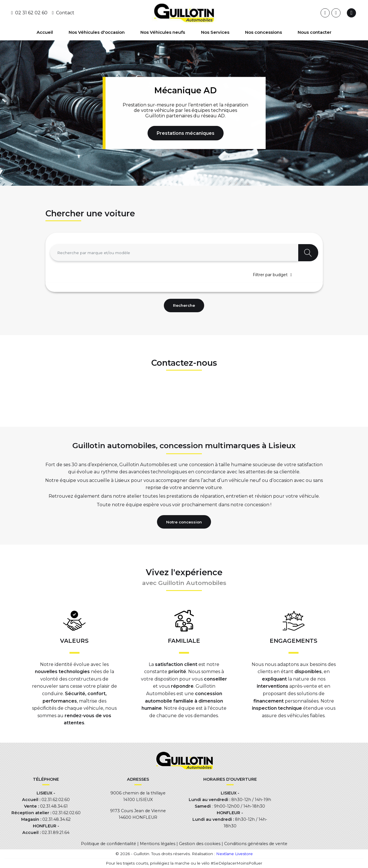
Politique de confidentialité (109, 844)
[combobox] (174, 253)
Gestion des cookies (200, 844)
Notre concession (184, 522)
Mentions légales (158, 844)
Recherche (184, 305)
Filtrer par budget (270, 275)
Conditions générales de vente (256, 844)
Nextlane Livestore (234, 854)
